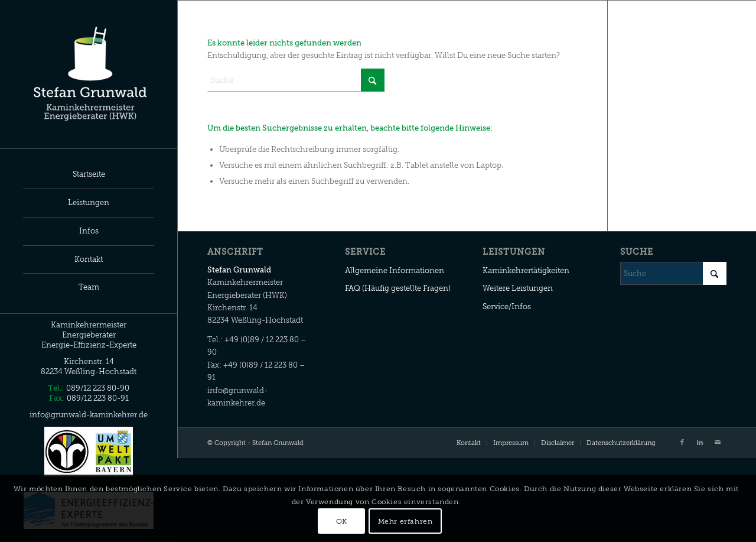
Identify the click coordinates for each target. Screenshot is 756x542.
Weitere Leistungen (518, 288)
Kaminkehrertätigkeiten (526, 270)
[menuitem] (89, 175)
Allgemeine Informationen (395, 270)
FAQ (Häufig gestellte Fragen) (398, 288)
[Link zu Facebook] (682, 443)
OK (342, 521)
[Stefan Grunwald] (89, 74)
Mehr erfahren (405, 521)
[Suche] (296, 80)
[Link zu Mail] (718, 443)
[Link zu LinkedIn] (700, 443)
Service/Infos (507, 306)
